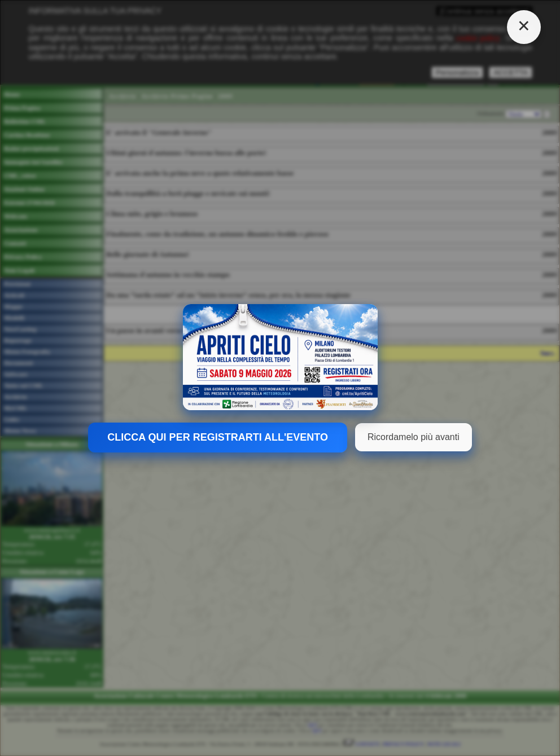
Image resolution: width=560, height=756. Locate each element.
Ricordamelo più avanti (414, 437)
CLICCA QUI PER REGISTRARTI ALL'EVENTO (218, 437)
